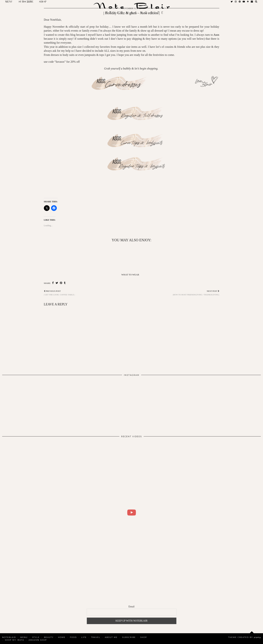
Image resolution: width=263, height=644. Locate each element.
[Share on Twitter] (57, 283)
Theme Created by (245, 637)
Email (131, 607)
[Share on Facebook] (53, 283)
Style (36, 637)
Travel (96, 637)
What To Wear (130, 275)
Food (73, 637)
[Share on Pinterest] (61, 283)
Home (62, 637)
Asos (216, 35)
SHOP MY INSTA (14, 640)
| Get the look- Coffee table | (59, 293)
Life (84, 637)
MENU (24, 637)
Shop (144, 637)
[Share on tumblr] (65, 283)
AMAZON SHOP (38, 640)
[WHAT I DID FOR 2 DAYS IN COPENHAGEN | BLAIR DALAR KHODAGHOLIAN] (131, 512)
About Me (111, 637)
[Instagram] (28, 404)
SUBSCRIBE (129, 637)
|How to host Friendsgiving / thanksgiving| (196, 293)
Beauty (49, 637)
